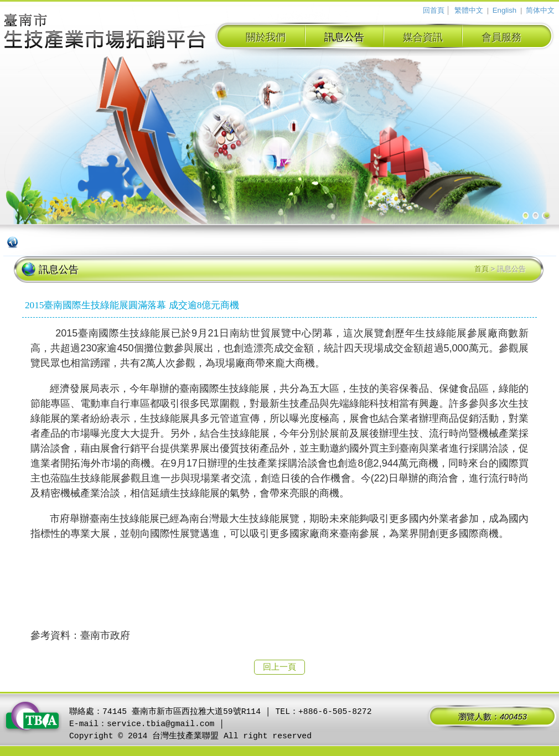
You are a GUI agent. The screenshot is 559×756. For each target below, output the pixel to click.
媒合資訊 (423, 37)
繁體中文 (469, 10)
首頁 (482, 269)
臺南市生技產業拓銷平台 (105, 33)
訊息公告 (344, 37)
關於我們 (266, 37)
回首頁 (434, 10)
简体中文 (540, 10)
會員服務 (501, 37)
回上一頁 (279, 667)
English (504, 10)
